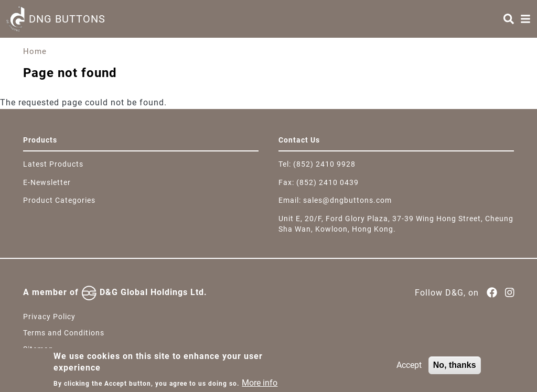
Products (40, 140)
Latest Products (53, 164)
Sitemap (38, 349)
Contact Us (299, 140)
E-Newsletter (47, 182)
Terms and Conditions (64, 333)
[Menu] (525, 19)
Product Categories (59, 200)
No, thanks (455, 369)
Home (35, 51)
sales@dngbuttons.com (347, 200)
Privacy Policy (49, 317)
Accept (409, 369)
